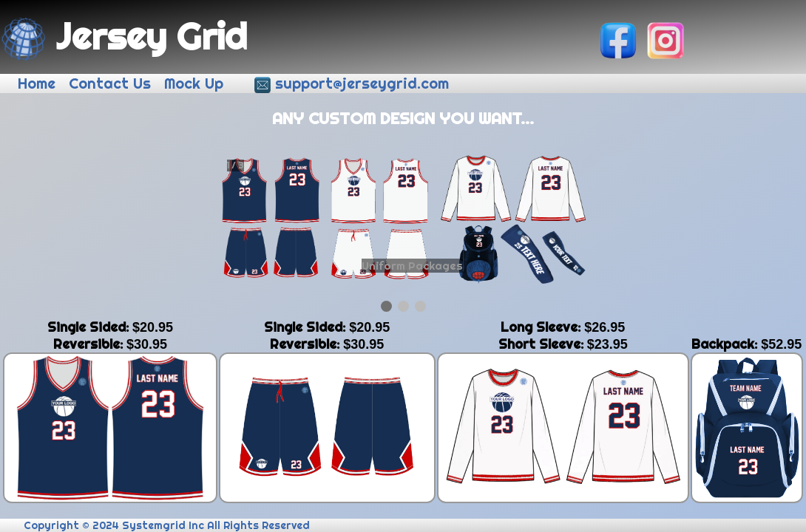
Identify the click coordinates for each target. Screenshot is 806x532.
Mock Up (196, 83)
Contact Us (112, 83)
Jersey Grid (124, 36)
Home (39, 83)
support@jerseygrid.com (364, 83)
